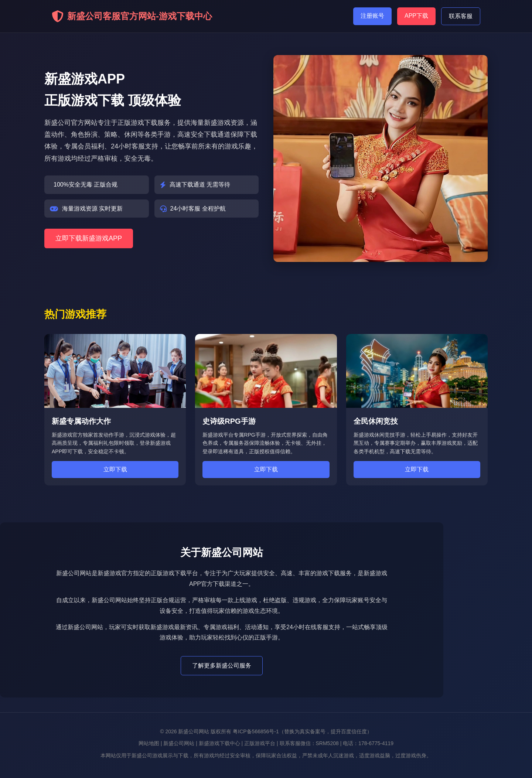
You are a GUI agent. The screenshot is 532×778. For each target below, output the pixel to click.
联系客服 (461, 16)
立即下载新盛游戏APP (89, 238)
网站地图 (149, 743)
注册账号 (372, 16)
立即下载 (115, 469)
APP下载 (416, 16)
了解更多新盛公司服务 (222, 666)
